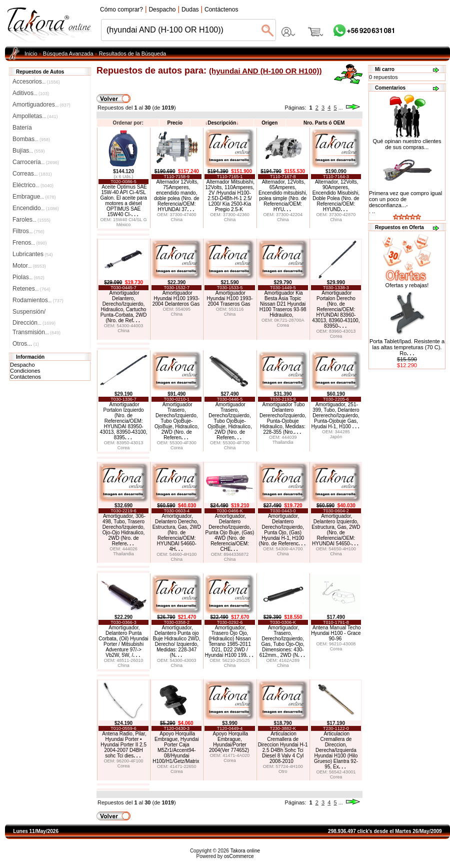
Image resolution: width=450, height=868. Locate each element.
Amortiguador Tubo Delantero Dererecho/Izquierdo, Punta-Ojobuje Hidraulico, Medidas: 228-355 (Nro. (283, 418)
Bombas (31, 139)
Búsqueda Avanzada (68, 54)
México (124, 225)
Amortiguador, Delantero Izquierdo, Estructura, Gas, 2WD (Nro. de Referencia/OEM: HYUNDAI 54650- (336, 530)
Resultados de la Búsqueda (133, 54)
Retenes (31, 289)
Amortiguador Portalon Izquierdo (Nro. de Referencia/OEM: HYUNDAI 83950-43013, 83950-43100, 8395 (124, 421)
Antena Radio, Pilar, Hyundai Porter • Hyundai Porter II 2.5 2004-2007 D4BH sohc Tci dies (123, 745)
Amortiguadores (41, 105)
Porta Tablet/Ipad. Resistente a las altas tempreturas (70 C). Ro (407, 347)
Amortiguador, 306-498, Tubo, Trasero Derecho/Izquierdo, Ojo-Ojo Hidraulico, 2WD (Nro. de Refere (124, 530)
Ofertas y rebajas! (407, 285)
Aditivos (31, 93)
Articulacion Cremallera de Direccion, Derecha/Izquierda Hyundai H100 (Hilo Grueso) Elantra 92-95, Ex (336, 750)
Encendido (36, 208)
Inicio (31, 54)
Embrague (34, 197)
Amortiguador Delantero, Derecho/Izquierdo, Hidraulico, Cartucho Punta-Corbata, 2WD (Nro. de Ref (124, 307)
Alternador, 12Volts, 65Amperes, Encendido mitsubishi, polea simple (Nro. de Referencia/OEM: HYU (283, 196)
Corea (283, 325)
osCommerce (239, 856)
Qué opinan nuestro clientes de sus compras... (407, 142)
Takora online (245, 851)
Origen (269, 123)
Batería (22, 128)
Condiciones (25, 371)
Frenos (29, 243)
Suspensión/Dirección (34, 313)
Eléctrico (33, 185)
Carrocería (36, 162)
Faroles (31, 220)
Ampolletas (35, 116)
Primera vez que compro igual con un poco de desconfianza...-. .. (405, 202)
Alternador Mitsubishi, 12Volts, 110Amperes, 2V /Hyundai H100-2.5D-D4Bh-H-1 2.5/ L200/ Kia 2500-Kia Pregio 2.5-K (230, 196)
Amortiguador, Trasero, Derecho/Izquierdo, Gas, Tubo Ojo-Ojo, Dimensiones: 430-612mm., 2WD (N (282, 641)
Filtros (28, 231)
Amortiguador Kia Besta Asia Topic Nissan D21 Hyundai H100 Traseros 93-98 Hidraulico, (283, 304)
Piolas (28, 277)
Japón (336, 437)
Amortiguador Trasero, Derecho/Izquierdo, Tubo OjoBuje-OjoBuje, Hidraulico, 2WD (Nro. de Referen (176, 421)
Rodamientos (38, 300)
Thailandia (283, 442)
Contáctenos (25, 377)
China (177, 220)
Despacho (22, 365)
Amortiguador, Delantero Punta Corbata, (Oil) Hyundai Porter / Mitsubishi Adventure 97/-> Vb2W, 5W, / (123, 641)
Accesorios (36, 82)
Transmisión (36, 332)
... (341, 108)
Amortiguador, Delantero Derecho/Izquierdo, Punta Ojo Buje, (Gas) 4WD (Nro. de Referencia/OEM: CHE (230, 533)
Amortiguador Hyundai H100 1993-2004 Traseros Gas (230, 298)
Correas (32, 174)
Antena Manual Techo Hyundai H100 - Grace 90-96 (336, 633)
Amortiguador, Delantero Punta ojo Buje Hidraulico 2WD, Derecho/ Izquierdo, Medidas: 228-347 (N (177, 641)
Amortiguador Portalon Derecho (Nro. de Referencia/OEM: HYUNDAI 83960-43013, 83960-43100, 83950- (336, 309)
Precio (175, 123)
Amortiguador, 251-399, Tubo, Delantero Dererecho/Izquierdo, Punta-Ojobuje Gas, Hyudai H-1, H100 (335, 415)
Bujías (28, 151)
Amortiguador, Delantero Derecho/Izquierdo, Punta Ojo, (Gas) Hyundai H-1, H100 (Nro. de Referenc (282, 530)
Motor (29, 266)
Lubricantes (33, 254)
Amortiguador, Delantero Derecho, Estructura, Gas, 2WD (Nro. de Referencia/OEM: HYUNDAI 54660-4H (177, 533)
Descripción (222, 123)
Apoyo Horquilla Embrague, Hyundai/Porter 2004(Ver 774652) (229, 742)
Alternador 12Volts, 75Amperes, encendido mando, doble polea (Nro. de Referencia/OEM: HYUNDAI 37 (177, 196)
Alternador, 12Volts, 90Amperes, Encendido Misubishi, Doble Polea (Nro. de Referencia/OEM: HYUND (336, 196)
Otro (283, 771)
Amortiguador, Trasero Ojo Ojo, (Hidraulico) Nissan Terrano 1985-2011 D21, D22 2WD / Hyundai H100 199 (229, 641)
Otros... (26, 344)
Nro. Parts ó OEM (324, 123)
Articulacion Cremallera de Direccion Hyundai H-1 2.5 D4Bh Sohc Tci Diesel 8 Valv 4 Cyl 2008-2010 (283, 747)
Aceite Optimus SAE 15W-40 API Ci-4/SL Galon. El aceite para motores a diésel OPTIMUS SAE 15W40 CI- (123, 201)
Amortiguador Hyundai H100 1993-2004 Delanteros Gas (176, 298)
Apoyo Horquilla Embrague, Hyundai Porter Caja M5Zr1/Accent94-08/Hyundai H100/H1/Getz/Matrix (176, 747)
